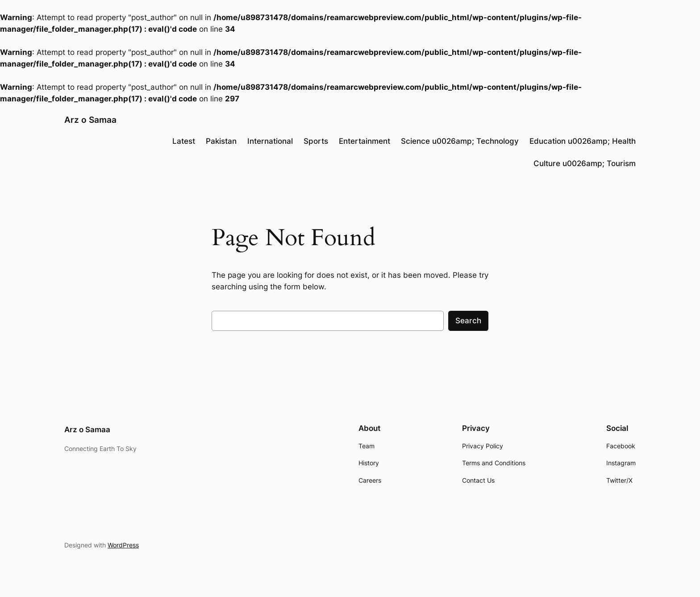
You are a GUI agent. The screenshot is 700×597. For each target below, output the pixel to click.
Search (468, 321)
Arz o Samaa (90, 120)
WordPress (123, 545)
